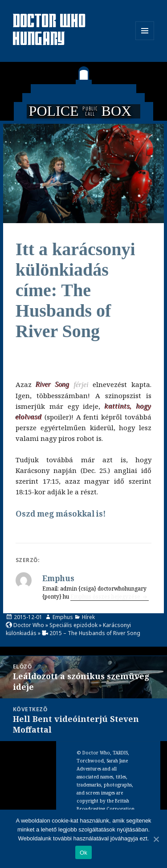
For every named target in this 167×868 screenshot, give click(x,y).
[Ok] (156, 839)
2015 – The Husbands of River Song (95, 633)
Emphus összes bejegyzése (106, 597)
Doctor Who (29, 625)
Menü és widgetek (145, 40)
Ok (83, 853)
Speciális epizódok (73, 625)
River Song (53, 385)
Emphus (63, 617)
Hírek (88, 617)
